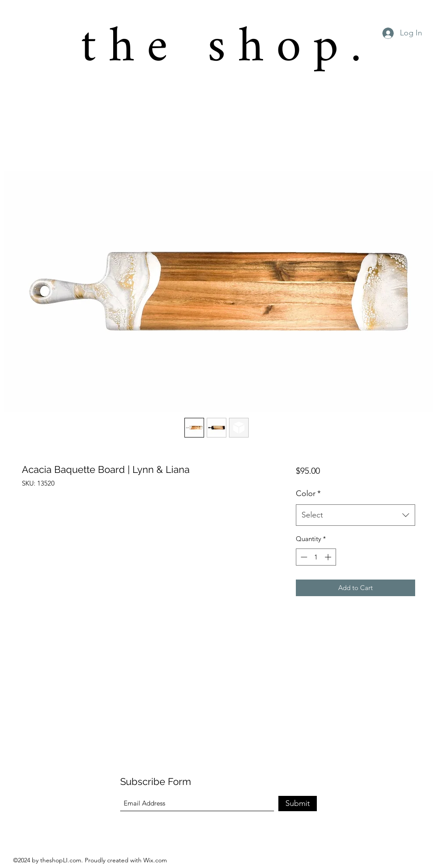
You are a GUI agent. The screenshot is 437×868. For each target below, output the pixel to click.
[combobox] (355, 515)
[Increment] (329, 557)
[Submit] (298, 804)
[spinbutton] (316, 557)
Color (308, 493)
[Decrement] (303, 557)
